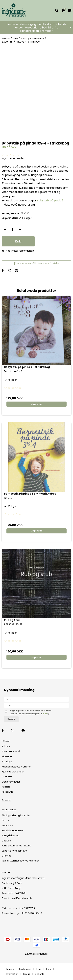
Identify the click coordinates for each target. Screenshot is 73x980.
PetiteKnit (7, 792)
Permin (6, 787)
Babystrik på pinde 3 (50, 201)
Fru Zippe (7, 762)
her (45, 714)
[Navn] (36, 699)
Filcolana (7, 757)
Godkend (11, 719)
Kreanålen (7, 777)
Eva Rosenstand (11, 751)
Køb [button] (18, 241)
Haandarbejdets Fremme (16, 767)
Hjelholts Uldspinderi (13, 772)
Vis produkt (37, 404)
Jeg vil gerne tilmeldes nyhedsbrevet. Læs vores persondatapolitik (33, 712)
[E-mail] (36, 705)
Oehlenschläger (11, 782)
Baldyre (6, 746)
